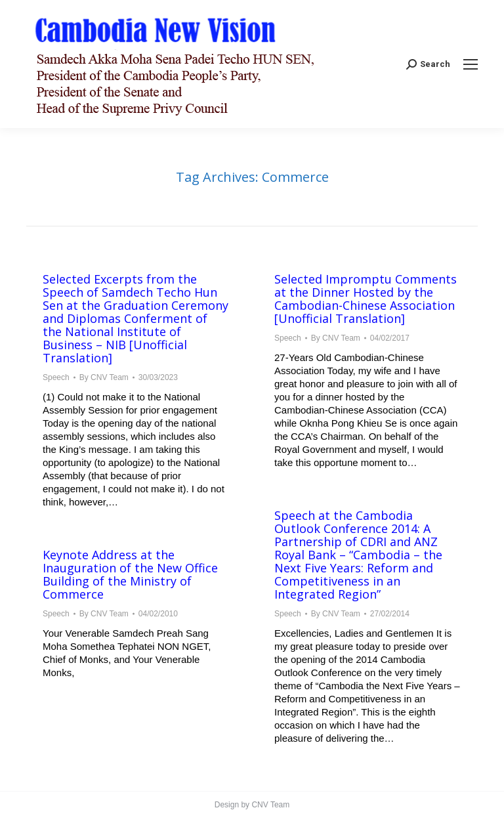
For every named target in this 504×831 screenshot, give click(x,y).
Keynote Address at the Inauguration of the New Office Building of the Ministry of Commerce (130, 574)
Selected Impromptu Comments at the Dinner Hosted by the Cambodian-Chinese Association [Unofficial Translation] (366, 299)
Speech (56, 377)
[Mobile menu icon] (471, 64)
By (104, 377)
